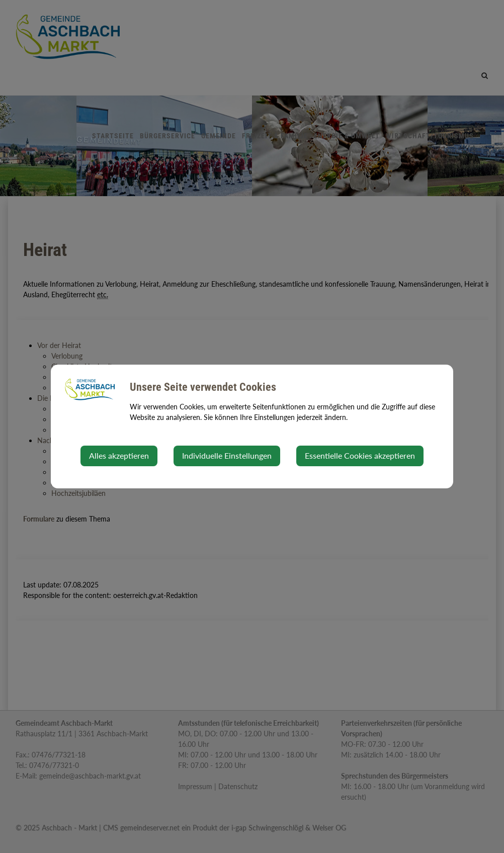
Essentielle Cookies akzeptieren (360, 455)
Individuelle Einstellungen (227, 455)
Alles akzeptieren (119, 455)
